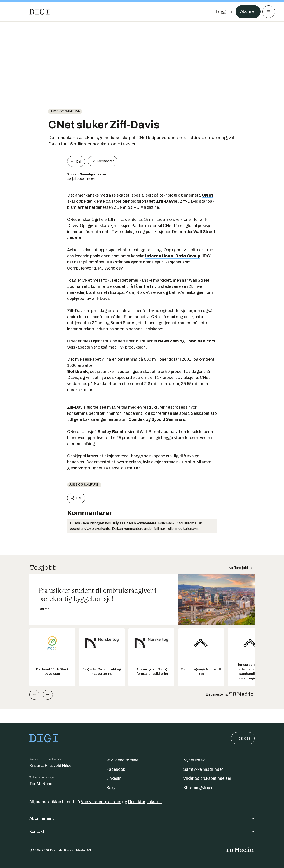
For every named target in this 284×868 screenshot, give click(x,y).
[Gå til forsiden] (39, 12)
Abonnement (142, 818)
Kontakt (142, 832)
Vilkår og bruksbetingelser (207, 778)
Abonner (248, 12)
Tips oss (243, 738)
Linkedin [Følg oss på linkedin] (114, 778)
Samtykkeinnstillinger (203, 769)
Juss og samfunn (65, 111)
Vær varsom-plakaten (101, 802)
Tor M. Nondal (42, 784)
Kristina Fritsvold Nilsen (52, 766)
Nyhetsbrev (194, 760)
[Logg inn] (224, 12)
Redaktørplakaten (145, 802)
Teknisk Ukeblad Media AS (70, 850)
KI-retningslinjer (198, 788)
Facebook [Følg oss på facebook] (116, 769)
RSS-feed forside (122, 760)
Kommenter (103, 161)
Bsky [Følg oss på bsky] (111, 788)
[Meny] (269, 12)
